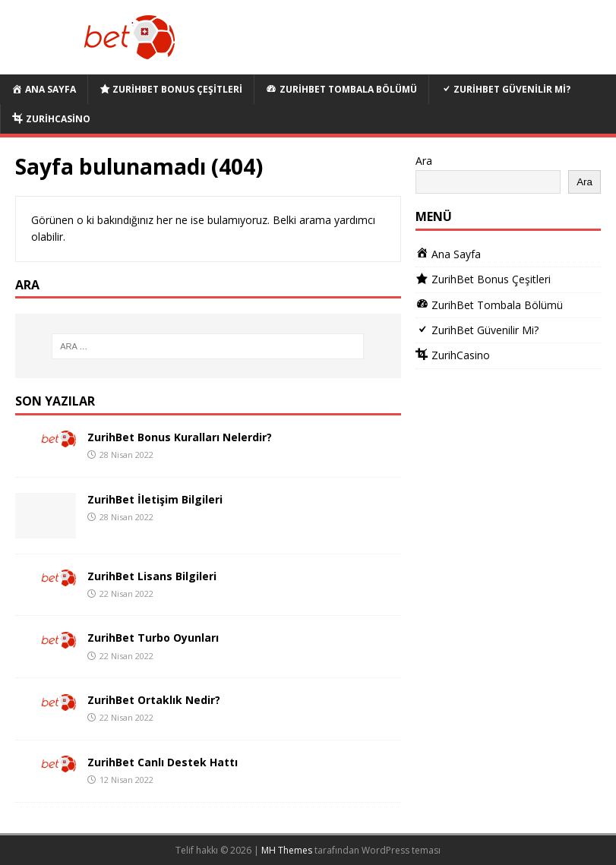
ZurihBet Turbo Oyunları (153, 638)
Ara (424, 161)
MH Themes (287, 850)
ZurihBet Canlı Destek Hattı (163, 762)
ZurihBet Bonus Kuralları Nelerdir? (180, 437)
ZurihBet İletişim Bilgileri (155, 499)
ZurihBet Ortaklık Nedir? (154, 700)
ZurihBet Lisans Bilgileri (152, 576)
